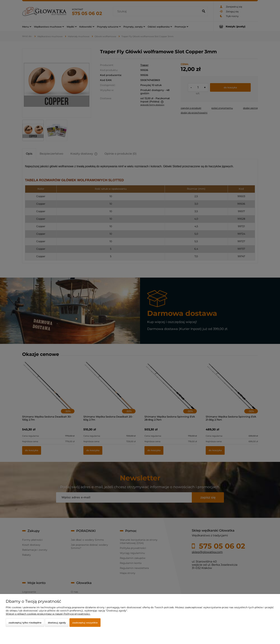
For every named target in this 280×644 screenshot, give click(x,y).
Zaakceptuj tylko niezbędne (25, 623)
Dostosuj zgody (57, 623)
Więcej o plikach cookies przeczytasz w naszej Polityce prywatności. (48, 614)
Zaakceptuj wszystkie (85, 623)
